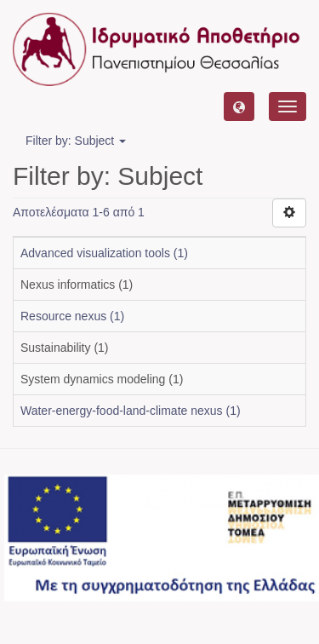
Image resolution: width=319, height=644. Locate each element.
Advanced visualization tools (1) (104, 253)
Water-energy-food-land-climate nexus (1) (131, 411)
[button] (239, 106)
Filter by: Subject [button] (76, 141)
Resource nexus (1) (72, 316)
